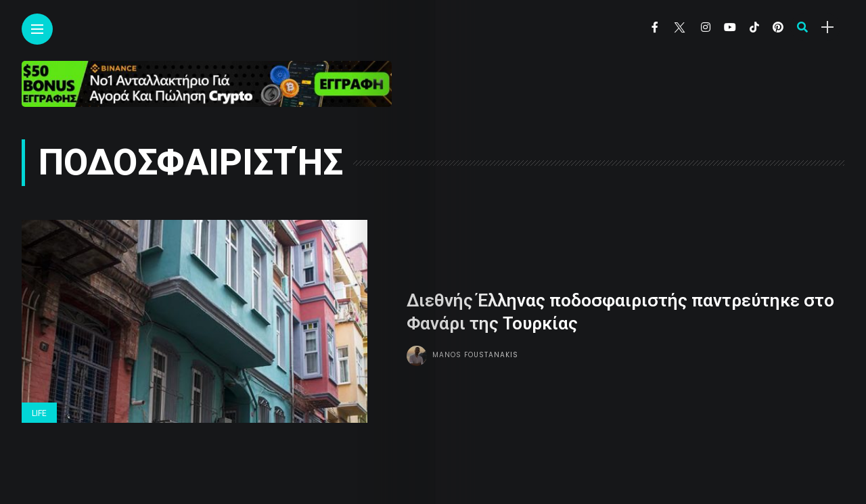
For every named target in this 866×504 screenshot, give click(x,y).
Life (39, 413)
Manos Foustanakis (475, 355)
